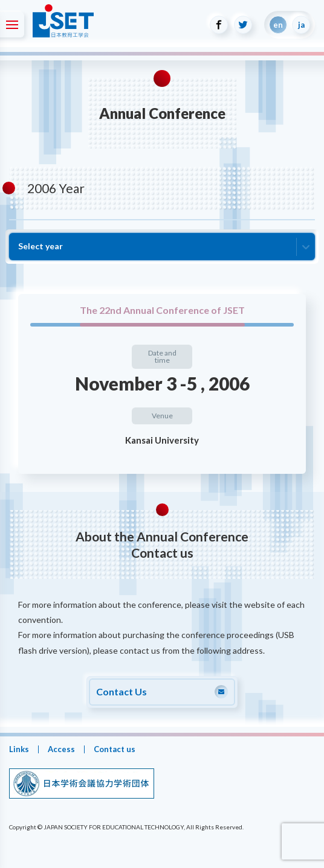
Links (19, 749)
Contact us (115, 749)
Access (61, 749)
